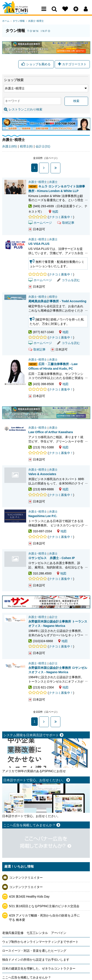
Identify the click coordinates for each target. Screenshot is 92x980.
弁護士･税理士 (34, 21)
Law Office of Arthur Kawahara (51, 433)
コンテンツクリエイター (26, 878)
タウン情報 (18, 21)
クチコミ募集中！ (61, 218)
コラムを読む (69, 281)
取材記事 (66, 223)
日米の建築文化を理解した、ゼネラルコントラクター (39, 969)
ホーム (6, 21)
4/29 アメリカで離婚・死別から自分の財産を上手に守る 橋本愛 (44, 918)
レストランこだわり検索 (23, 110)
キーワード (13, 102)
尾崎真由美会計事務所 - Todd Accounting (57, 302)
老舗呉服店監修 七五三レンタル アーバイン (34, 934)
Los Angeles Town (21, 12)
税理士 (53, 298)
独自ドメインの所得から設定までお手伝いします (36, 960)
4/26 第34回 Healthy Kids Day (29, 897)
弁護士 (53, 183)
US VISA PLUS (39, 245)
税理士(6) (26, 147)
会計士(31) (43, 147)
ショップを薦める (36, 64)
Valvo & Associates (15, 476)
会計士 (53, 618)
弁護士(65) (9, 147)
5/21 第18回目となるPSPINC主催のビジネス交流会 (44, 907)
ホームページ (40, 223)
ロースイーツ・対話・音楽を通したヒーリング (34, 952)
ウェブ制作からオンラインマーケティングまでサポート (40, 943)
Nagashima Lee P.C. (43, 517)
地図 (54, 212)
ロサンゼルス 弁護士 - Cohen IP (15, 560)
